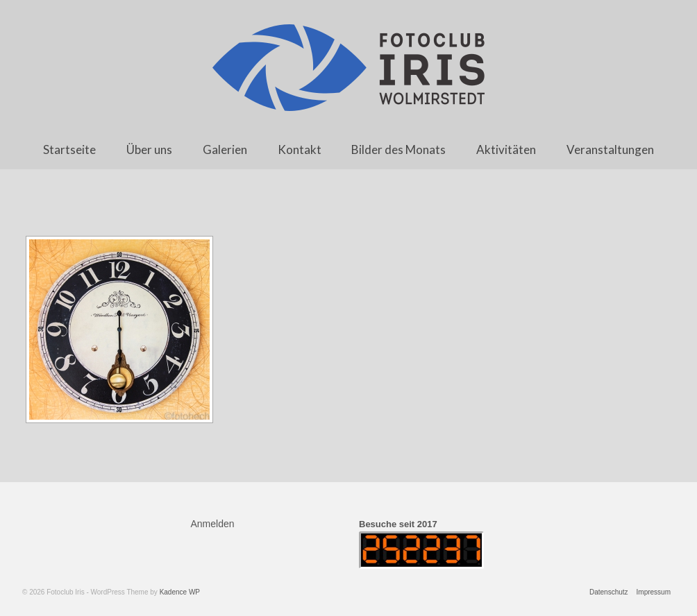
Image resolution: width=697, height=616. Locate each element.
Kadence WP (180, 592)
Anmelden (213, 524)
